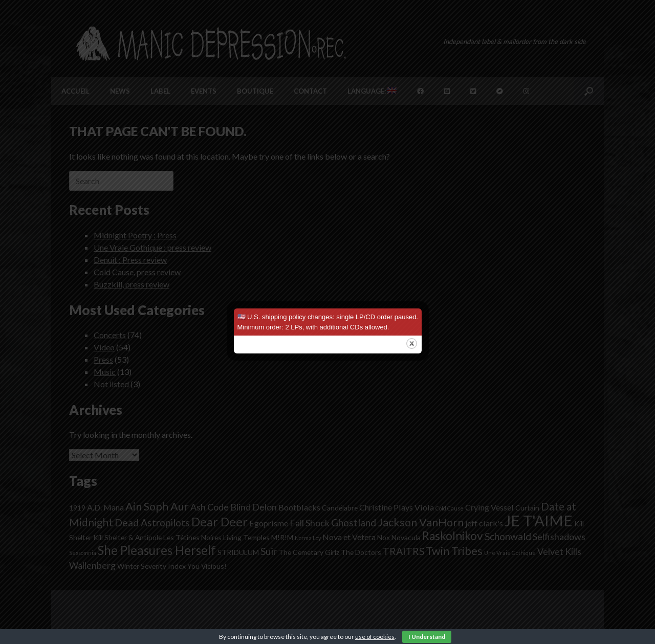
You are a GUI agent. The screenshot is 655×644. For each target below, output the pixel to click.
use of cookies (375, 637)
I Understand (427, 637)
